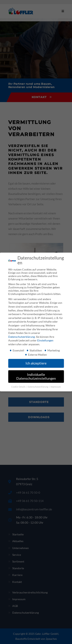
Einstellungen (45, 340)
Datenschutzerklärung (22, 337)
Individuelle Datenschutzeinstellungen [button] (36, 376)
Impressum (56, 387)
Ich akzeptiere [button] (36, 363)
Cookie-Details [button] (19, 387)
